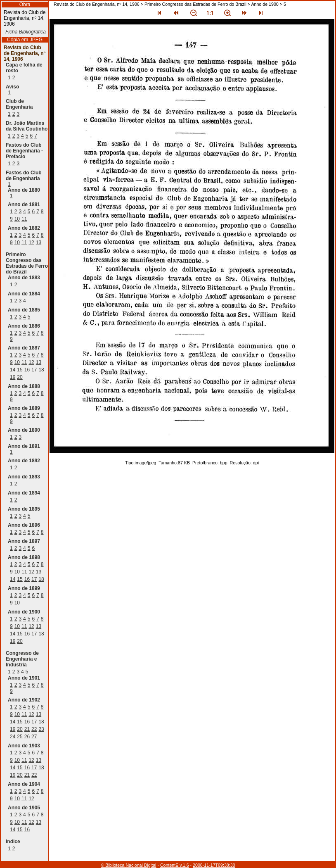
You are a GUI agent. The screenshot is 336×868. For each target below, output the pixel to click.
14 (13, 370)
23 (41, 729)
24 (13, 737)
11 (24, 219)
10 (17, 219)
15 (20, 370)
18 (41, 370)
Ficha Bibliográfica (26, 32)
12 (31, 243)
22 (34, 729)
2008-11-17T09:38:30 (214, 865)
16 (27, 370)
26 (27, 737)
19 (13, 377)
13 (39, 243)
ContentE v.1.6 (175, 865)
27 (34, 737)
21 (27, 729)
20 (20, 377)
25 (20, 737)
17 (34, 370)
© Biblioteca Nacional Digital (128, 865)
